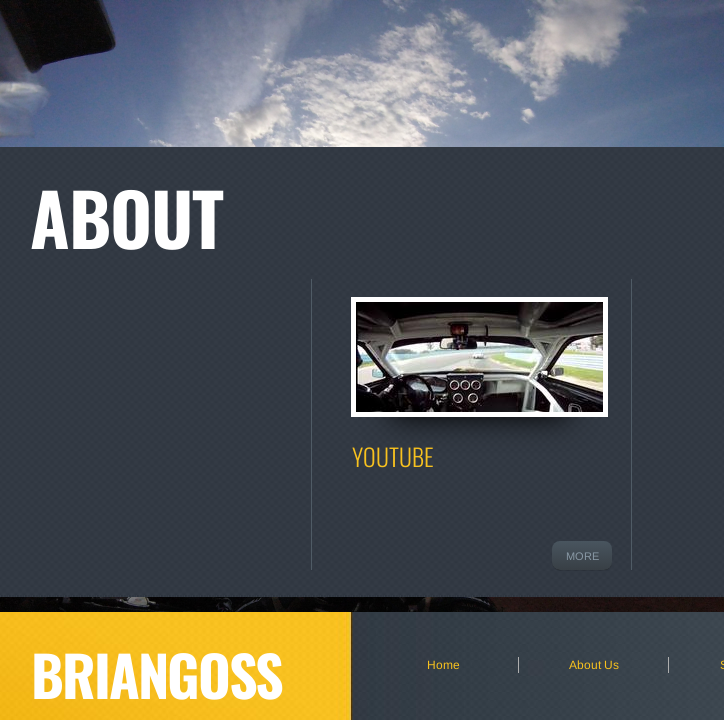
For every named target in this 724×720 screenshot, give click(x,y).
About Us (594, 665)
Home (443, 665)
